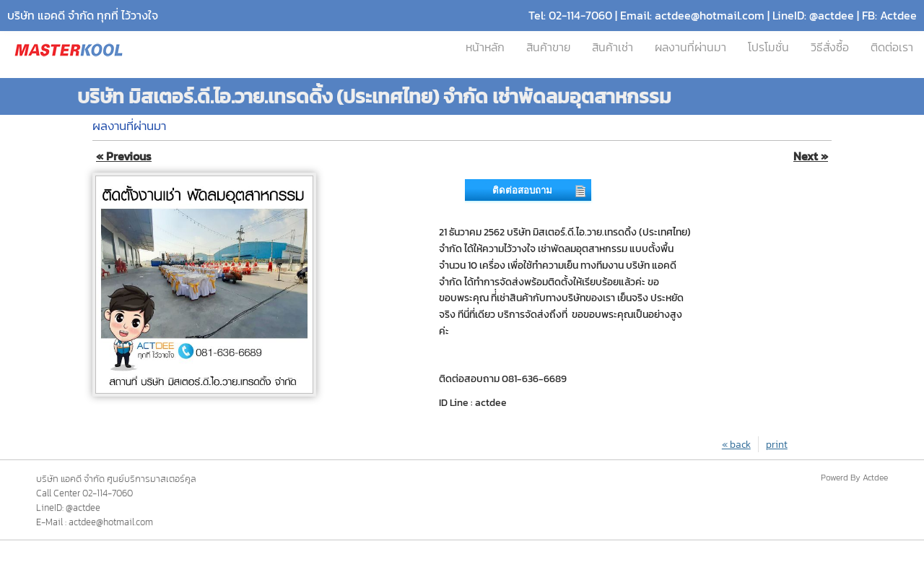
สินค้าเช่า (613, 47)
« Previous (124, 156)
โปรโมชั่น (768, 47)
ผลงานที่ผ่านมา (690, 47)
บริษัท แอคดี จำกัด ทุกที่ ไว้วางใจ (83, 16)
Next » (811, 156)
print (777, 444)
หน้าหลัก (485, 47)
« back (736, 444)
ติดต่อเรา (892, 47)
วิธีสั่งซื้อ (830, 47)
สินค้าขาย (548, 47)
